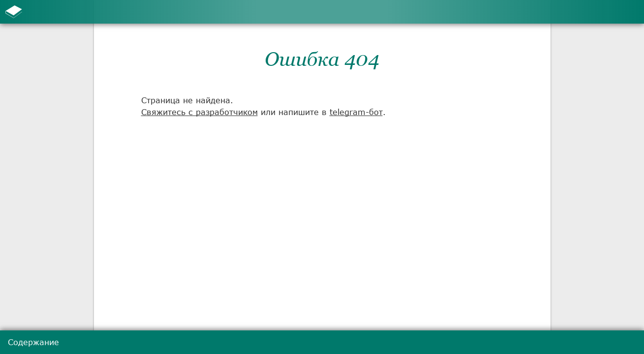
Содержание (33, 342)
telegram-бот (356, 112)
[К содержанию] (14, 12)
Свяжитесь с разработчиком (199, 112)
